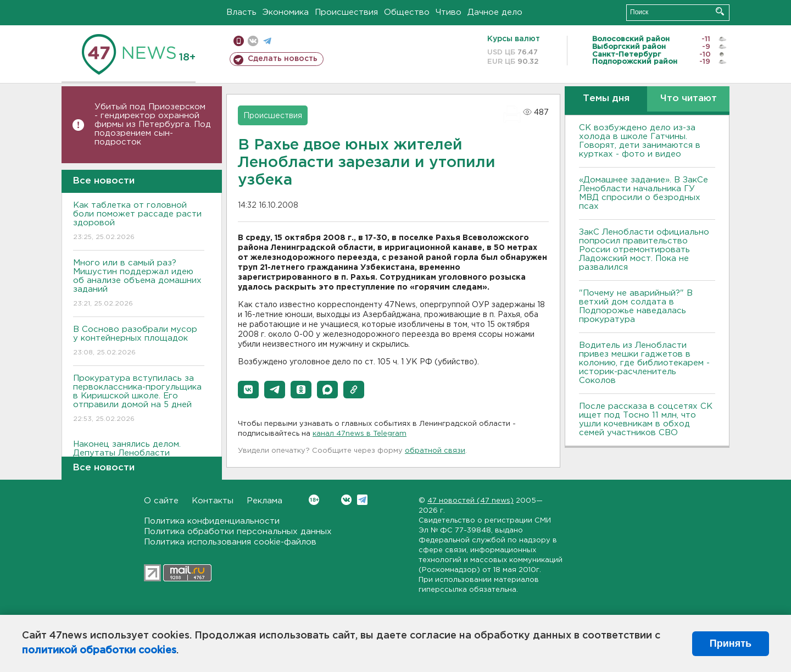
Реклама (264, 501)
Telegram (362, 500)
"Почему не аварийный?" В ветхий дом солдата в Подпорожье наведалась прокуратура (636, 306)
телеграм (267, 41)
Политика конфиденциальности (212, 521)
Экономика (286, 12)
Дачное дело (495, 12)
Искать (720, 11)
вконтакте (253, 41)
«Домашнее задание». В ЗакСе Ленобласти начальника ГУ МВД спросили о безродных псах (644, 193)
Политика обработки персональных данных (238, 532)
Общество (407, 12)
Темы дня (606, 99)
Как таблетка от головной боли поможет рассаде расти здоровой (139, 222)
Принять (731, 643)
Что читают (689, 99)
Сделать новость (283, 59)
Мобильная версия (239, 41)
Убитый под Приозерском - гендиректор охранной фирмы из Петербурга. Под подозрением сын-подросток (153, 124)
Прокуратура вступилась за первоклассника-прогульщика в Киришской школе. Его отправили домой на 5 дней (139, 399)
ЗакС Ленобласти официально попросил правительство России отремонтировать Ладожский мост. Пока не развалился (644, 250)
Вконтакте (314, 500)
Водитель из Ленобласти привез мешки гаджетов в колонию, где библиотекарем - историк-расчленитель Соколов (644, 363)
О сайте (161, 501)
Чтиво (449, 12)
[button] (248, 390)
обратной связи (435, 451)
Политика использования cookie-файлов (230, 542)
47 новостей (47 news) (470, 501)
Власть (241, 12)
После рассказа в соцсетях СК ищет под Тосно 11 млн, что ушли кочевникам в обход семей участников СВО (646, 420)
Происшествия (346, 12)
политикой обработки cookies (99, 651)
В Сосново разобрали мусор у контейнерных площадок (139, 341)
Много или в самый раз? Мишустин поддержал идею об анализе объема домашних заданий (139, 284)
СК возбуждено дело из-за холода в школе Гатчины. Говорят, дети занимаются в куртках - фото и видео (640, 141)
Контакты (213, 501)
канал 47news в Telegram (360, 434)
